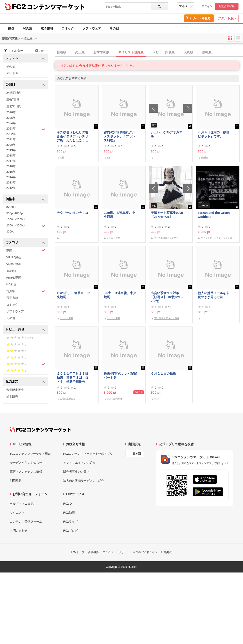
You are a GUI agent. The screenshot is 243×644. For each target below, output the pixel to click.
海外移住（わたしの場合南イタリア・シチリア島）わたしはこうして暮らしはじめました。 (72, 136)
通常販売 (12, 397)
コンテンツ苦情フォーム (26, 522)
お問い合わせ (19, 531)
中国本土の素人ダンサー (166, 238)
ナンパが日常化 (115, 399)
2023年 (26, 129)
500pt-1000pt (15, 213)
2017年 (11, 161)
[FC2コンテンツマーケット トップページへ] (40, 429)
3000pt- (11, 231)
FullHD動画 (14, 278)
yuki (62, 158)
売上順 (80, 52)
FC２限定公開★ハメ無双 (166, 318)
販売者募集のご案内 (76, 472)
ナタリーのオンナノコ (72, 213)
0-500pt (11, 207)
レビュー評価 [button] (25, 330)
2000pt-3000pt (26, 226)
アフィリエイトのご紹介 (79, 463)
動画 (11, 28)
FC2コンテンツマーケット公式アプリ (88, 454)
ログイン (207, 6)
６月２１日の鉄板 (163, 373)
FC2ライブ (70, 522)
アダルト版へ (227, 18)
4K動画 (11, 271)
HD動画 (11, 284)
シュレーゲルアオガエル (166, 134)
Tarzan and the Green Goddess (214, 215)
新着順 (61, 52)
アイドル (12, 73)
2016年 (11, 166)
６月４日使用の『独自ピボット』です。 (214, 134)
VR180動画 (14, 257)
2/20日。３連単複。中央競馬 (119, 215)
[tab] (149, 52)
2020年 (11, 145)
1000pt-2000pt (16, 219)
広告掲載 (166, 552)
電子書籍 (47, 28)
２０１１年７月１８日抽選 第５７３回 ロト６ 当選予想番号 (72, 378)
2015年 (11, 172)
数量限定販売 (15, 390)
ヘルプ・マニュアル (23, 504)
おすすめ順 (101, 52)
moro (156, 399)
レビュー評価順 (164, 52)
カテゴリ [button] (25, 243)
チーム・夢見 (113, 238)
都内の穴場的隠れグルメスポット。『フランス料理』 (119, 136)
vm (108, 158)
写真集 (27, 28)
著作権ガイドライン (145, 552)
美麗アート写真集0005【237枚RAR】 (167, 215)
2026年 (11, 112)
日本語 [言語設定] (137, 454)
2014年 (11, 177)
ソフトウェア (92, 28)
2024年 (11, 123)
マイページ (186, 6)
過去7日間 (13, 100)
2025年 (11, 118)
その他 (114, 28)
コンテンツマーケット (56, 7)
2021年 (11, 139)
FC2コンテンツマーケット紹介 (30, 454)
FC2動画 (69, 513)
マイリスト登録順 (131, 52)
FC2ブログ (70, 531)
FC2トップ (78, 552)
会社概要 (93, 552)
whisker (205, 158)
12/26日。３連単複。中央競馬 (73, 295)
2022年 (11, 134)
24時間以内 (14, 93)
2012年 (11, 188)
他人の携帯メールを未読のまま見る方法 (214, 295)
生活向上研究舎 (67, 399)
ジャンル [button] (25, 58)
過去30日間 (14, 106)
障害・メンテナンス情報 (26, 472)
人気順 (188, 52)
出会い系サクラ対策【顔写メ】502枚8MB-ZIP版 (167, 297)
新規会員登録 (227, 6)
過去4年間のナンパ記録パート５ (120, 376)
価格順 (207, 52)
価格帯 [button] (25, 199)
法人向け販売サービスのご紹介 (84, 481)
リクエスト (17, 513)
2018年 (11, 155)
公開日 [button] (25, 85)
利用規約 (16, 481)
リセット (41, 51)
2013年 (11, 182)
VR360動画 (14, 264)
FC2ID (67, 504)
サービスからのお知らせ (26, 463)
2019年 (11, 150)
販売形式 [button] (25, 382)
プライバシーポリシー (116, 552)
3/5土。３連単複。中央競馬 (120, 295)
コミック (68, 28)
